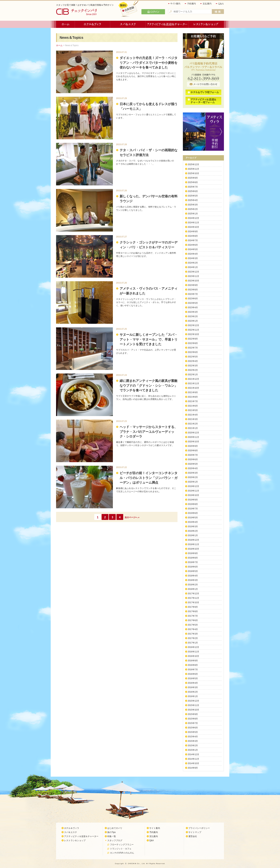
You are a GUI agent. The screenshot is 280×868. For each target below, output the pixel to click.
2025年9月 (193, 178)
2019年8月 (193, 504)
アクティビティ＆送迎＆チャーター (167, 24)
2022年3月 (193, 366)
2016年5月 (193, 678)
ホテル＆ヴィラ (92, 24)
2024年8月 (193, 236)
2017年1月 (193, 643)
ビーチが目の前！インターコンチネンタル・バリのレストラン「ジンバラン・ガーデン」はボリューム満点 (149, 478)
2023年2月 (193, 316)
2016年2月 (193, 692)
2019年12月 (193, 486)
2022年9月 (193, 339)
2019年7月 (193, 509)
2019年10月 (193, 495)
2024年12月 (193, 218)
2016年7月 (193, 670)
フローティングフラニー (122, 845)
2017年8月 (193, 611)
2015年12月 (193, 701)
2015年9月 (193, 714)
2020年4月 (193, 468)
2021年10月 (193, 388)
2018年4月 (193, 576)
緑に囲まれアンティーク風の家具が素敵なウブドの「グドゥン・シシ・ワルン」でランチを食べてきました (149, 386)
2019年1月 (193, 535)
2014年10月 (193, 763)
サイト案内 (174, 4)
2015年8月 (193, 719)
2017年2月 (193, 638)
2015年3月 (193, 741)
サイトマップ (195, 832)
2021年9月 (193, 392)
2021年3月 (193, 419)
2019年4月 (193, 522)
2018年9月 (193, 553)
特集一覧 (112, 836)
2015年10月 (193, 710)
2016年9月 (193, 661)
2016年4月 (193, 683)
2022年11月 (193, 330)
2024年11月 (193, 223)
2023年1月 (193, 321)
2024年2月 (193, 263)
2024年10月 (193, 227)
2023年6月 (193, 299)
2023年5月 (193, 303)
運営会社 (193, 836)
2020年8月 (193, 451)
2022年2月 (193, 370)
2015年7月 (193, 723)
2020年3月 (193, 473)
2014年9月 (193, 768)
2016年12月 (193, 647)
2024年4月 (193, 254)
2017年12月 (193, 594)
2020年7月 (193, 455)
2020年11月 (193, 437)
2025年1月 (193, 214)
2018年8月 (193, 558)
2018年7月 (193, 562)
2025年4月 (193, 200)
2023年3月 (193, 312)
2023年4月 (193, 308)
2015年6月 (193, 728)
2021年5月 (193, 410)
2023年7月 (193, 294)
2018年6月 (193, 567)
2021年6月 (193, 406)
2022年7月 (193, 348)
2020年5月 (193, 464)
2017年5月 (193, 625)
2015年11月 (193, 705)
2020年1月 (193, 482)
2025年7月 (193, 187)
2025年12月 (193, 164)
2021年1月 (193, 428)
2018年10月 (193, 549)
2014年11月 (193, 759)
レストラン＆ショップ (206, 24)
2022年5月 (193, 357)
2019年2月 (193, 531)
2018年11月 (193, 544)
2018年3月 (193, 580)
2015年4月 (193, 737)
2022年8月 (193, 343)
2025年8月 (193, 182)
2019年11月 (193, 491)
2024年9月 (193, 232)
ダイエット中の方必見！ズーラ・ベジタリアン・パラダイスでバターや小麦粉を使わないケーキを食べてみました (149, 63)
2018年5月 (193, 571)
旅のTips (111, 832)
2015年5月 (193, 732)
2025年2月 (193, 209)
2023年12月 (193, 272)
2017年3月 (193, 634)
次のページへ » (132, 517)
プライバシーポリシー (199, 828)
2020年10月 (193, 442)
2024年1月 (193, 267)
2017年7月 (193, 616)
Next (222, 132)
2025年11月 (193, 169)
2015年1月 (193, 750)
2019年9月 (193, 500)
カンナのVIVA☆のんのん (122, 853)
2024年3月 (193, 258)
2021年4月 (193, 415)
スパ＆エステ (128, 24)
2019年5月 (193, 518)
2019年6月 (193, 513)
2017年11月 (193, 598)
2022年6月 (193, 352)
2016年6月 (193, 674)
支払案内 (206, 4)
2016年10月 (193, 656)
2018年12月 (193, 540)
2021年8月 (193, 397)
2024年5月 (193, 249)
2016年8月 (193, 665)
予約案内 (191, 4)
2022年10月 (193, 334)
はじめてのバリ (115, 828)
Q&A (220, 4)
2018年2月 (193, 585)
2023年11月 (193, 276)
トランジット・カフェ (121, 849)
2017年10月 (193, 603)
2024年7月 (193, 240)
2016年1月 (193, 696)
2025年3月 (193, 205)
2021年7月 (193, 401)
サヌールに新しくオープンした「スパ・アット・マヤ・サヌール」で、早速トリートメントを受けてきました (149, 339)
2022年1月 (193, 375)
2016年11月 (193, 652)
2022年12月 (193, 325)
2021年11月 (193, 383)
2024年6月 (193, 245)
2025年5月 (193, 196)
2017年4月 (193, 629)
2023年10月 (193, 281)
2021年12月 (193, 379)
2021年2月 (193, 424)
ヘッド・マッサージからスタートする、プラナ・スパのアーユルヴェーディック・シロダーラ (149, 432)
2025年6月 (193, 191)
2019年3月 (193, 527)
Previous (185, 132)
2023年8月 (193, 290)
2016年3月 (193, 687)
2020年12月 (193, 433)
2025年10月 (193, 173)
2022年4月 (193, 361)
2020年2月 (193, 477)
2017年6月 (193, 620)
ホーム (65, 24)
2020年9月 (193, 446)
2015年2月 (193, 746)
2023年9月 (193, 285)
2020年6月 (193, 459)
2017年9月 (193, 607)
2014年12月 (193, 754)
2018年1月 (193, 589)
